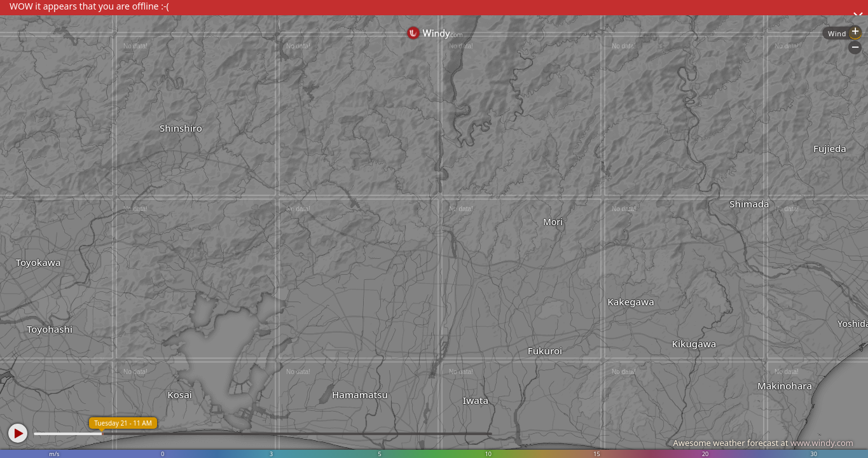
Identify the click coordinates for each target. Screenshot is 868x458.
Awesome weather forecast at (763, 443)
